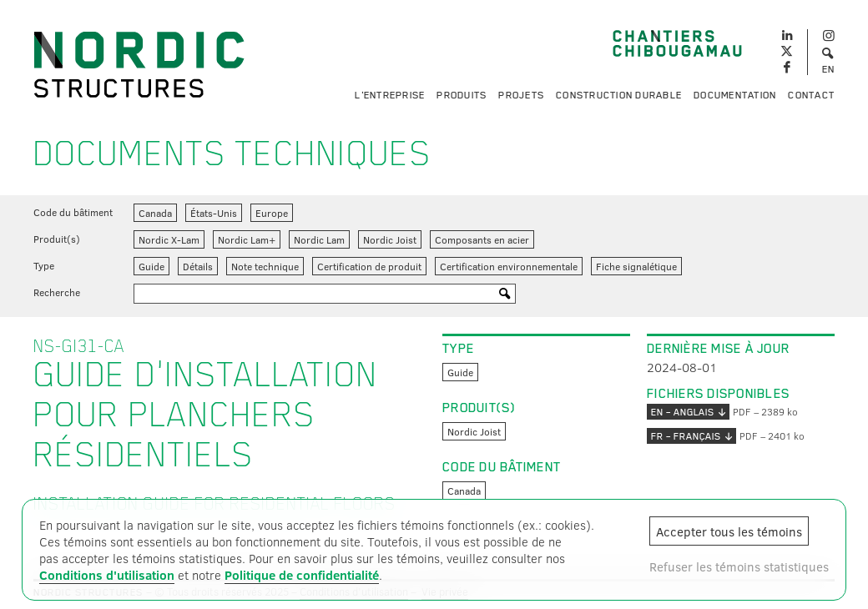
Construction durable (619, 95)
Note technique (265, 266)
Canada (155, 213)
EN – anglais (688, 412)
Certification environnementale (509, 266)
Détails (198, 266)
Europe (272, 213)
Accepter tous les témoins (729, 531)
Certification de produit (369, 266)
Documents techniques (232, 154)
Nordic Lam (319, 239)
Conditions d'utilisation (107, 575)
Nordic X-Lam (169, 239)
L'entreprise (390, 95)
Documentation (735, 95)
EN (829, 69)
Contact (811, 95)
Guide (151, 266)
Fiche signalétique (636, 266)
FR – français (691, 436)
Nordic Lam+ (247, 239)
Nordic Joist (390, 239)
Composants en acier (482, 239)
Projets (521, 95)
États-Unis (214, 213)
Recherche (57, 292)
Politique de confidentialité (302, 575)
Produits (462, 95)
